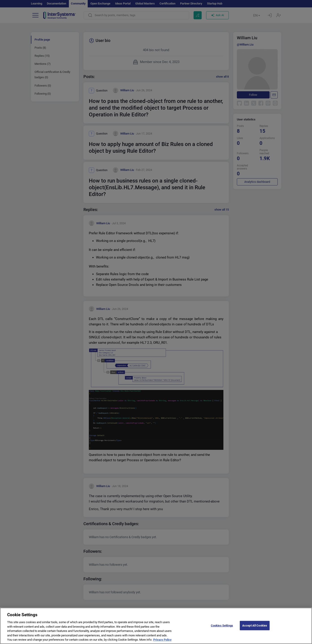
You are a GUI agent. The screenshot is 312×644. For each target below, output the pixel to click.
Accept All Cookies (255, 629)
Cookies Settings (222, 629)
